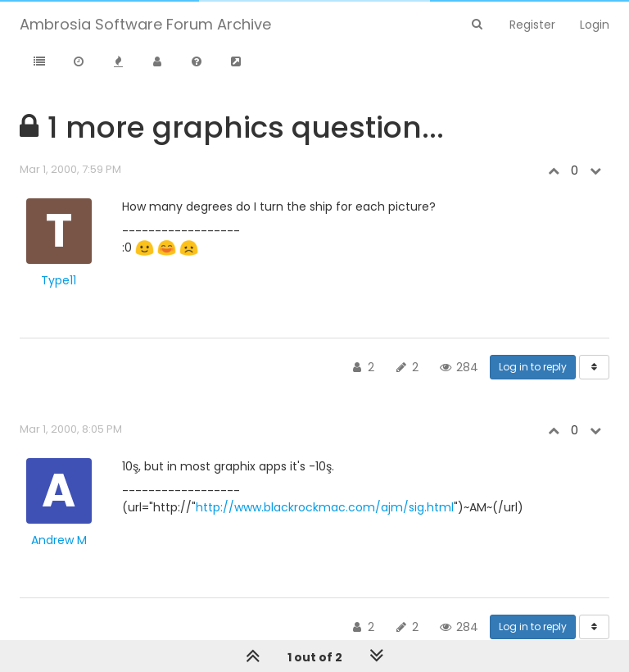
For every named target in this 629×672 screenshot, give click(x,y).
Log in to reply (533, 367)
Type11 (59, 280)
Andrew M (59, 540)
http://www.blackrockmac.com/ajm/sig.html (325, 507)
